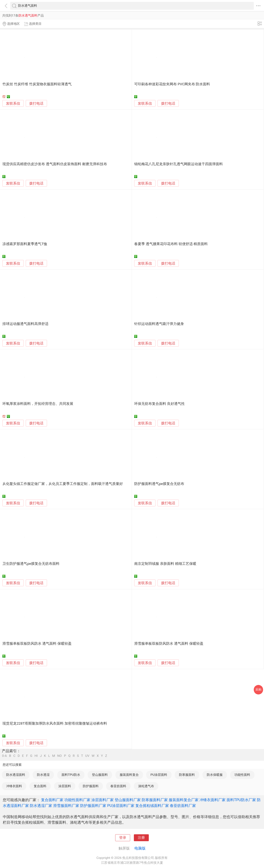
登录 (123, 838)
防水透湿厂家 (41, 806)
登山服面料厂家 (128, 800)
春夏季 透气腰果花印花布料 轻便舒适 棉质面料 (171, 244)
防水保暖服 (215, 775)
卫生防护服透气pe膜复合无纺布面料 (31, 564)
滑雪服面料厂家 (66, 806)
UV (87, 756)
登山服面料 (100, 775)
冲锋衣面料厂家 (213, 800)
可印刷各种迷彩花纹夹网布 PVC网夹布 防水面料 (172, 84)
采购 (258, 690)
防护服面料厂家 (93, 806)
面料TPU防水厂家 (241, 800)
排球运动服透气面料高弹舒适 (25, 324)
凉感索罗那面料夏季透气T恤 (25, 244)
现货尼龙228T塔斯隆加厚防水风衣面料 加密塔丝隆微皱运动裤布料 (55, 723)
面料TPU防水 (71, 775)
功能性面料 (242, 775)
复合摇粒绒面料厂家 (152, 806)
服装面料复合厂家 (184, 800)
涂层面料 (65, 786)
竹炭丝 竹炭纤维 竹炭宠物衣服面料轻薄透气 (37, 84)
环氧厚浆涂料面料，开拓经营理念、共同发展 (38, 404)
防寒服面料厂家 (155, 800)
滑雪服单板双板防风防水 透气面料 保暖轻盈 (37, 644)
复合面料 (40, 786)
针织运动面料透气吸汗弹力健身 (159, 324)
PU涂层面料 (159, 775)
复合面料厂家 (52, 800)
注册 (141, 838)
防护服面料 (91, 786)
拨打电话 (36, 103)
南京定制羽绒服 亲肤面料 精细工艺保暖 (165, 564)
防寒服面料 (187, 775)
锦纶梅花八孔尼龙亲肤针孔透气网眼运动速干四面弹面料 (179, 164)
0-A (4, 756)
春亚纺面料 (118, 786)
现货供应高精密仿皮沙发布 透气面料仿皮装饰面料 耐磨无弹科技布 (55, 164)
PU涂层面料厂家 (121, 806)
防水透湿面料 (16, 775)
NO (59, 756)
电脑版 (140, 848)
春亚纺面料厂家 (183, 806)
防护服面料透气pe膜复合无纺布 (159, 484)
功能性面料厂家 (77, 800)
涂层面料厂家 (103, 800)
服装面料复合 (129, 775)
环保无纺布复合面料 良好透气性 (159, 404)
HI (36, 756)
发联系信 (13, 104)
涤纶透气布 (146, 786)
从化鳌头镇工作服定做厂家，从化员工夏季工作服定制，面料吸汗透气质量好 (63, 484)
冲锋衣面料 (14, 786)
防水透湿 (43, 775)
